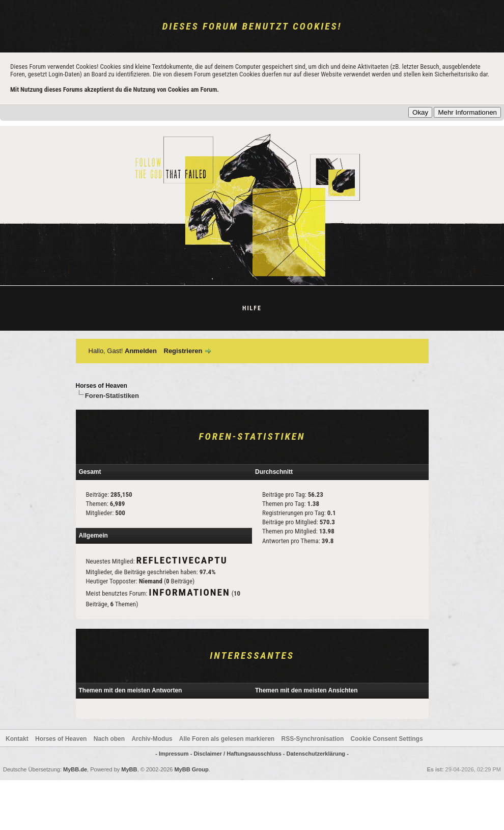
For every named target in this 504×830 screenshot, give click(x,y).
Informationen (189, 592)
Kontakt (17, 739)
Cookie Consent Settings (387, 739)
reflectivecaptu (181, 560)
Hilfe (252, 308)
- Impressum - (174, 754)
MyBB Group (191, 769)
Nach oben (109, 739)
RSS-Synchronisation (313, 739)
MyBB (129, 769)
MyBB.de (75, 769)
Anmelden (141, 351)
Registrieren (183, 351)
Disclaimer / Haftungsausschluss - (240, 754)
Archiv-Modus (152, 739)
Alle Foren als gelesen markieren (227, 739)
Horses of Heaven (102, 386)
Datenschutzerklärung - (318, 754)
